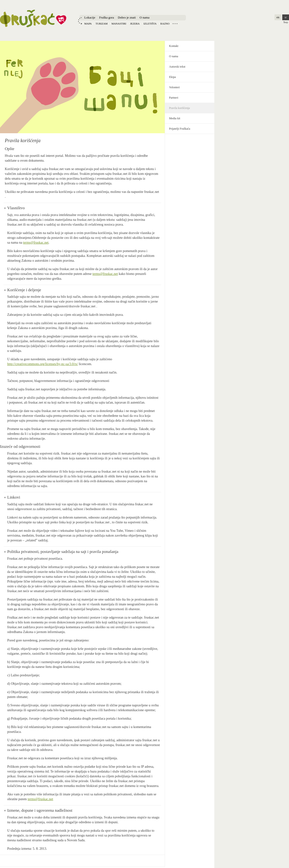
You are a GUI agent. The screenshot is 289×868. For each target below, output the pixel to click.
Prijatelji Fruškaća (180, 129)
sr (286, 17)
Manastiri (119, 24)
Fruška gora (106, 17)
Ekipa (172, 77)
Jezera (135, 24)
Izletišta (150, 24)
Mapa (88, 24)
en (278, 17)
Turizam (102, 24)
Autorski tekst (177, 67)
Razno (165, 24)
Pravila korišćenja (179, 108)
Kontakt (174, 46)
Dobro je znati (127, 17)
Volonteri (174, 87)
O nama (145, 17)
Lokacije (90, 17)
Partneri (174, 98)
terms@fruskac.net (36, 243)
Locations (175, 24)
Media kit (175, 118)
